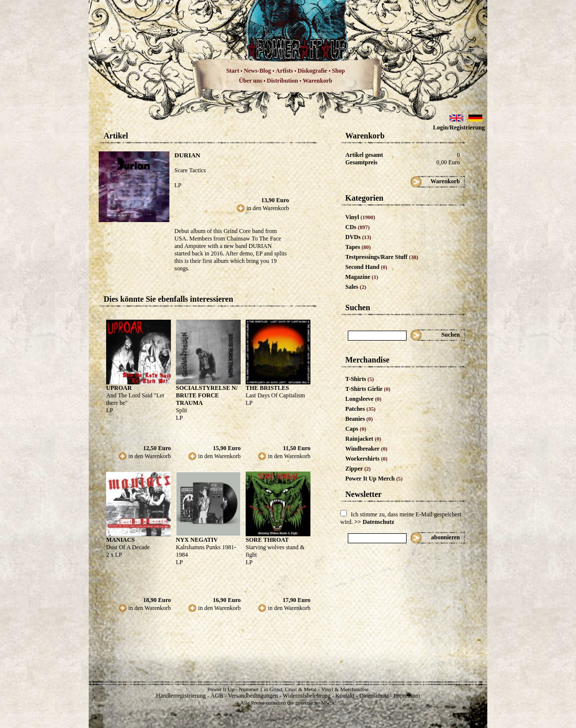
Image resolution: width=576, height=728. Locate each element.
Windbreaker (366, 449)
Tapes (358, 247)
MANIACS (120, 540)
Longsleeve (363, 399)
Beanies (359, 419)
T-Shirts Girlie (368, 389)
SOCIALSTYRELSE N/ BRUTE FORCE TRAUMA (207, 395)
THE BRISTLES (267, 388)
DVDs (358, 237)
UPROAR (119, 388)
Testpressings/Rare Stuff (382, 257)
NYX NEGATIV (197, 540)
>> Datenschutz (374, 522)
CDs (358, 227)
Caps (356, 429)
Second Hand (366, 267)
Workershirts (366, 459)
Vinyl (360, 217)
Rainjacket (363, 439)
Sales (356, 287)
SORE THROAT (267, 540)
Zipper (358, 469)
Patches (360, 409)
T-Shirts (360, 379)
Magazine (362, 277)
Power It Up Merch (374, 479)
